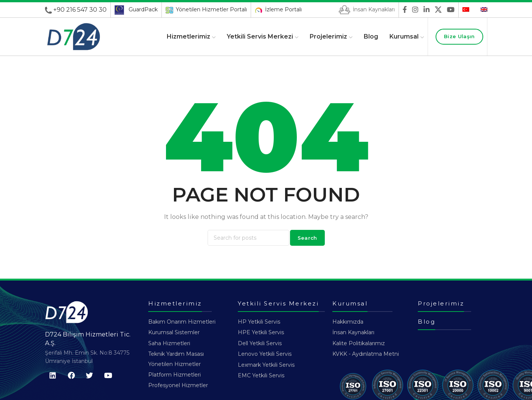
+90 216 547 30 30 (80, 10)
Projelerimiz (441, 303)
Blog (427, 322)
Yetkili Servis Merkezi (278, 303)
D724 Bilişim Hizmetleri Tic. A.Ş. (88, 339)
